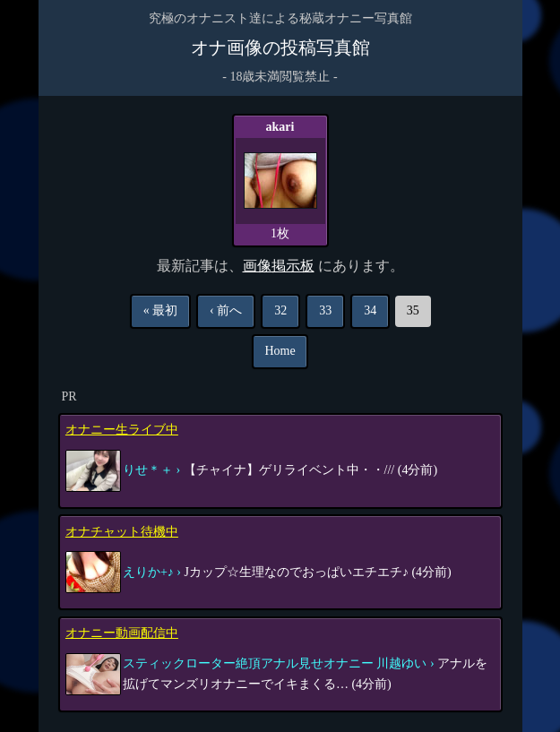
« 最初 (161, 310)
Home (280, 351)
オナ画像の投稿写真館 (280, 47)
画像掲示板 (279, 266)
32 (280, 310)
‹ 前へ (226, 310)
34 (370, 310)
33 (325, 310)
